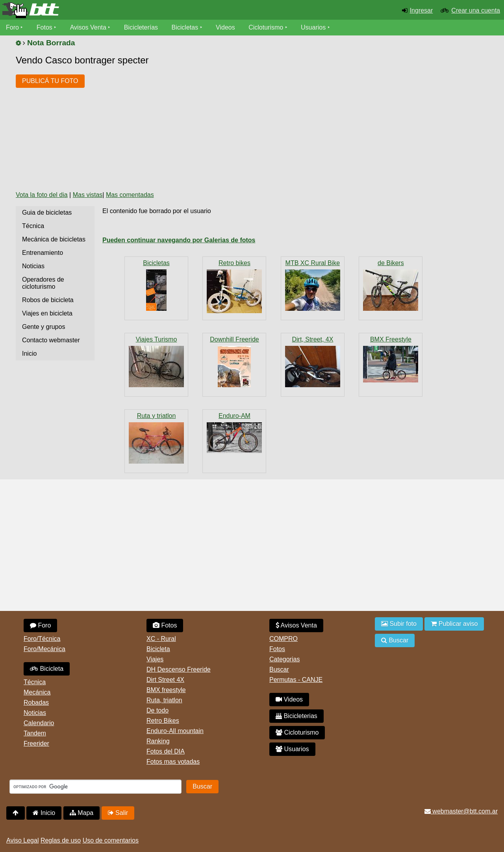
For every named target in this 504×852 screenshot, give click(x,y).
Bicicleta (47, 669)
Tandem (35, 733)
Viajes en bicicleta (47, 313)
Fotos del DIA (166, 751)
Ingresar (422, 10)
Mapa (82, 813)
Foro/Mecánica (44, 649)
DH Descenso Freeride (179, 669)
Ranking (158, 741)
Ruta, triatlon (164, 700)
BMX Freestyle (391, 339)
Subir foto (399, 624)
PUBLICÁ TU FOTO (50, 81)
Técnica (33, 226)
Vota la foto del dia (42, 195)
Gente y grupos (44, 327)
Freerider (36, 743)
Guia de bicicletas (47, 213)
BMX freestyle (166, 690)
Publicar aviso (454, 624)
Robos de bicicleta (48, 300)
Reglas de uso (61, 840)
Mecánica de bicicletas (54, 239)
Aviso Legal (22, 840)
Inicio (29, 354)
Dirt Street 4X (165, 680)
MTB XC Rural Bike (313, 263)
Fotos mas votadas (173, 762)
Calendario (39, 723)
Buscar (279, 669)
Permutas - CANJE (296, 680)
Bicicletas (186, 27)
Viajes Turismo (157, 339)
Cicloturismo (266, 27)
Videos (225, 27)
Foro (12, 27)
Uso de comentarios (111, 840)
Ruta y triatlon (157, 416)
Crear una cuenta (476, 10)
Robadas (36, 703)
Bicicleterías (141, 27)
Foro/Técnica (42, 639)
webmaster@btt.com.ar (461, 811)
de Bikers (391, 263)
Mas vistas (88, 195)
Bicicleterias (296, 716)
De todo (157, 710)
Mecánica (37, 692)
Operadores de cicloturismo (43, 283)
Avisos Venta (88, 27)
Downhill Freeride (234, 339)
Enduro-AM (234, 416)
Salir (118, 813)
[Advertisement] (234, 125)
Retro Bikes (163, 721)
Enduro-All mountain (175, 731)
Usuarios (313, 27)
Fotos (44, 27)
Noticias (33, 266)
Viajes (155, 659)
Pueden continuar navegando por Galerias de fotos (179, 240)
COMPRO (283, 639)
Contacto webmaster (51, 340)
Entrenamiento (43, 253)
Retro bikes (234, 263)
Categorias (284, 659)
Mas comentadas (130, 195)
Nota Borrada (51, 43)
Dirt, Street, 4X (312, 339)
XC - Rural (161, 639)
